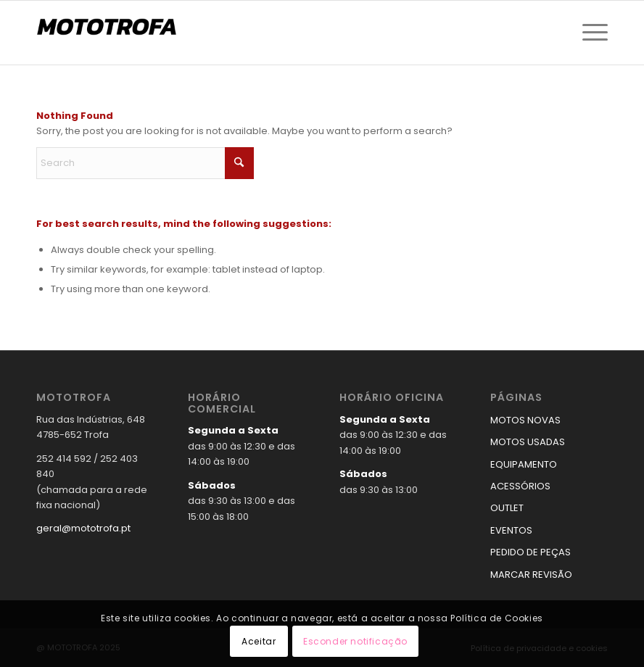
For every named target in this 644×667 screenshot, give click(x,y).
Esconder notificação (355, 641)
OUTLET (507, 508)
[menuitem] (591, 33)
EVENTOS (511, 530)
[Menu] (591, 33)
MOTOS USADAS (528, 442)
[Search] (145, 163)
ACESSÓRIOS (520, 486)
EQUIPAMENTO (524, 464)
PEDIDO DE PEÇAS (531, 552)
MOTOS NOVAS (525, 420)
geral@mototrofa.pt (83, 528)
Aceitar (259, 641)
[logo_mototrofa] (109, 33)
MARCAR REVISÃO (531, 575)
